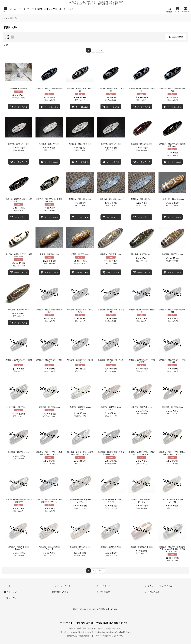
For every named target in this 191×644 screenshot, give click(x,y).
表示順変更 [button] (176, 37)
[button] (5, 10)
